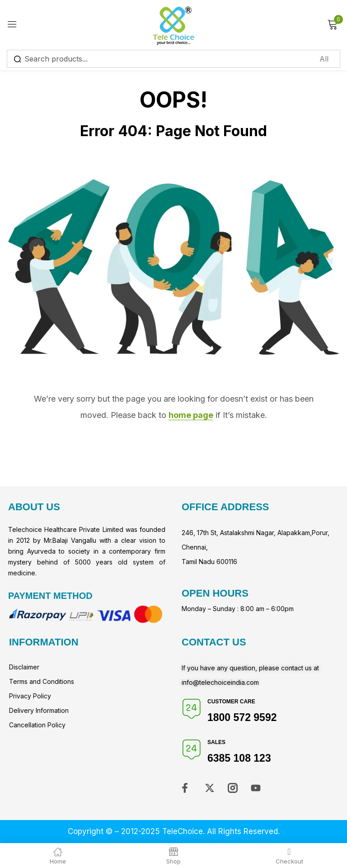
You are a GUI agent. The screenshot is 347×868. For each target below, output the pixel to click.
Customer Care (231, 702)
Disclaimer (24, 667)
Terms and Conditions (42, 681)
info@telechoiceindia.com (220, 682)
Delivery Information (39, 710)
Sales (216, 742)
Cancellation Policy (37, 725)
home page (191, 415)
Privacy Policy (30, 696)
